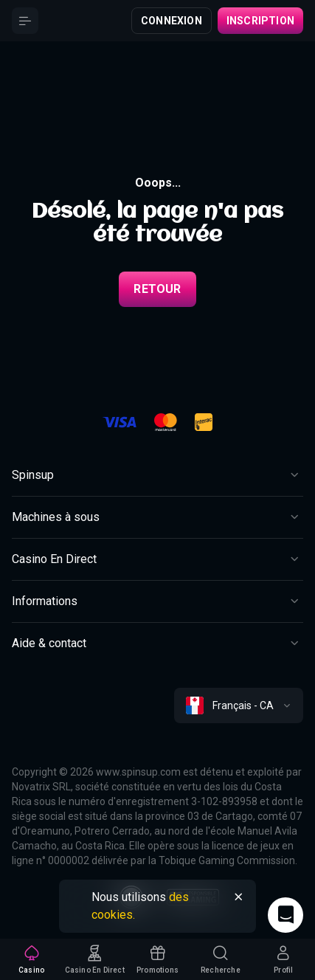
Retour (157, 289)
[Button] (25, 21)
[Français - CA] (239, 705)
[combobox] (239, 705)
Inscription (260, 21)
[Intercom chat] (285, 915)
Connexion (172, 21)
